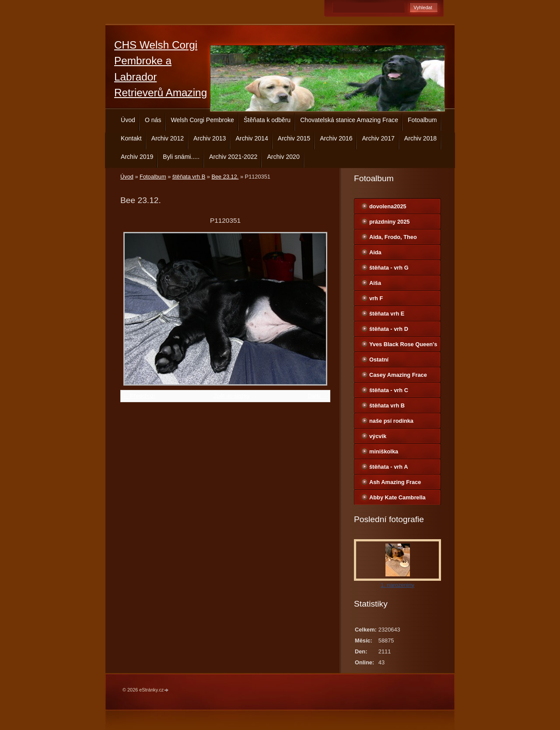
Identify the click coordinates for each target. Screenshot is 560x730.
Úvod (128, 120)
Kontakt (131, 138)
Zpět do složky (232, 396)
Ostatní (379, 360)
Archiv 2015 (294, 138)
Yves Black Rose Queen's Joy (403, 346)
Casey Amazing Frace (398, 375)
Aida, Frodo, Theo (393, 237)
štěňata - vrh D (389, 329)
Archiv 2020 (283, 157)
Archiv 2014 (252, 138)
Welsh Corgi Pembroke (202, 120)
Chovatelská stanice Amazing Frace (349, 120)
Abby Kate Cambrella (397, 497)
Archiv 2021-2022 (233, 157)
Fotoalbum (422, 120)
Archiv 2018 (420, 138)
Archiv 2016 (336, 138)
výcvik (378, 436)
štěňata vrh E (387, 314)
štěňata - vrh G (389, 268)
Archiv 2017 (378, 138)
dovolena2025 (388, 206)
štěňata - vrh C (389, 390)
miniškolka (384, 451)
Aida (375, 252)
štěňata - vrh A (388, 467)
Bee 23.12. (225, 177)
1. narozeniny (397, 585)
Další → (318, 396)
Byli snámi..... (181, 157)
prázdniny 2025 (389, 222)
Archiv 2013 (210, 138)
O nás (153, 120)
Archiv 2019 (137, 157)
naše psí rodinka (391, 421)
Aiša (375, 283)
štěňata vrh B (189, 177)
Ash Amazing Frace (395, 482)
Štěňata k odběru (267, 120)
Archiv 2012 (168, 138)
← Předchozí (139, 396)
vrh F (376, 298)
